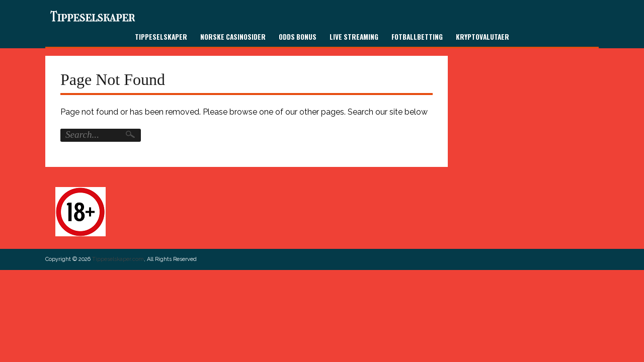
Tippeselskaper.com (118, 259)
